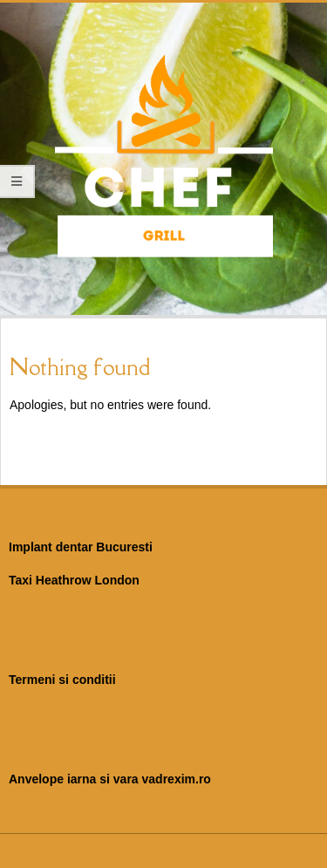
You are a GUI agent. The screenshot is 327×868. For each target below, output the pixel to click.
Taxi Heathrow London (74, 580)
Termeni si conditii (62, 680)
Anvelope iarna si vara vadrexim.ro (110, 779)
